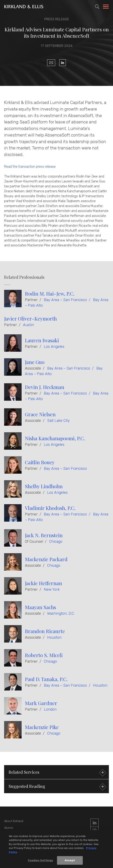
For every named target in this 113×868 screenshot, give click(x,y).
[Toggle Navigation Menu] (106, 7)
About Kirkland (14, 821)
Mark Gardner (41, 703)
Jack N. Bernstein (44, 535)
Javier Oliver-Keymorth (30, 319)
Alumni (9, 828)
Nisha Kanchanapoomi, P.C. (55, 438)
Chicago (56, 542)
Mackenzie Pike (42, 727)
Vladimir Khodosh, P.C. (50, 508)
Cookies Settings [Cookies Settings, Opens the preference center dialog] (40, 860)
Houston (54, 637)
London (50, 709)
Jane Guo (35, 362)
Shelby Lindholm (44, 486)
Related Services (57, 773)
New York (52, 589)
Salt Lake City (58, 421)
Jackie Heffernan (43, 583)
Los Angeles (54, 347)
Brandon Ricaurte (45, 631)
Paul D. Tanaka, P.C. (46, 679)
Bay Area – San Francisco (65, 300)
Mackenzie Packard (46, 559)
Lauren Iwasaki (42, 340)
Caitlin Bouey (40, 462)
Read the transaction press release (30, 167)
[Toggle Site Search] (97, 7)
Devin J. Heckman (45, 387)
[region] (56, 849)
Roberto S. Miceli (44, 655)
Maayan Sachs (40, 607)
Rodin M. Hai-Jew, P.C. (50, 294)
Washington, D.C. (61, 613)
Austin (29, 325)
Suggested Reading (57, 787)
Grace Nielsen (40, 414)
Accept (70, 860)
